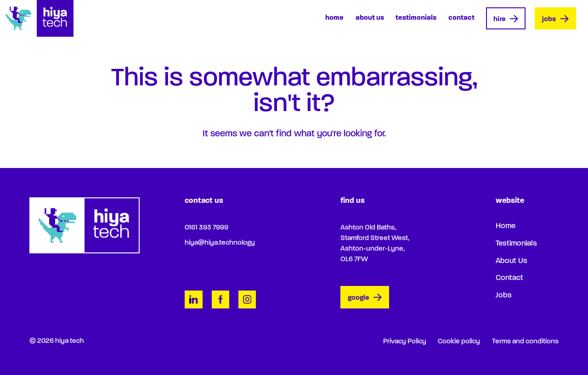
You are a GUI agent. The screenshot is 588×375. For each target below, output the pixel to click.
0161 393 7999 (206, 228)
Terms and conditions (525, 341)
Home (334, 18)
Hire (506, 19)
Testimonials (416, 18)
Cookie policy (459, 341)
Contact (461, 18)
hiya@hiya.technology (220, 243)
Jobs (555, 19)
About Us (370, 18)
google (365, 298)
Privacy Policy (405, 341)
